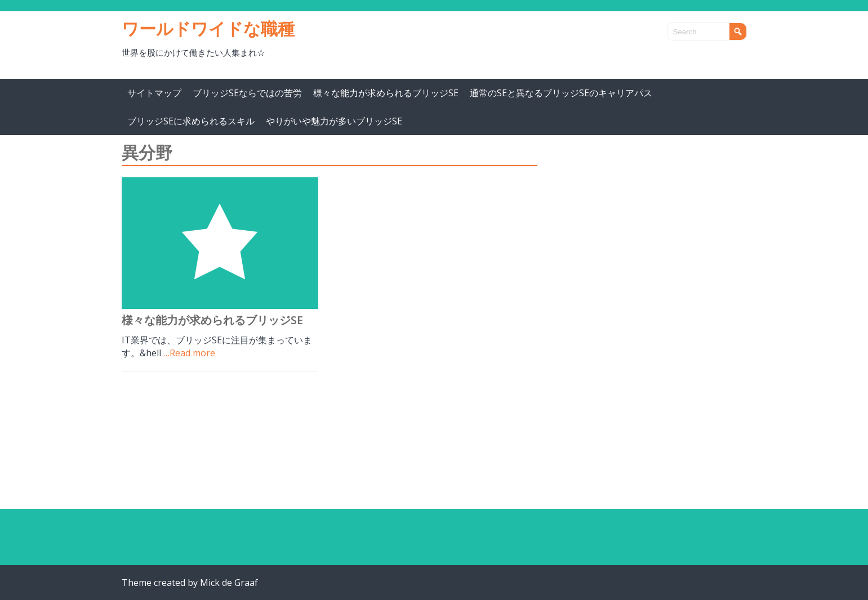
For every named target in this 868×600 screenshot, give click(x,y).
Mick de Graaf (229, 583)
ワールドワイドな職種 (208, 28)
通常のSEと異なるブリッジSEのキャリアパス (561, 93)
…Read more (189, 353)
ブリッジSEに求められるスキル (191, 121)
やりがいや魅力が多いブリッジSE (334, 121)
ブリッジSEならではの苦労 (247, 93)
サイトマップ (154, 93)
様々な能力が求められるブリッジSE (386, 93)
